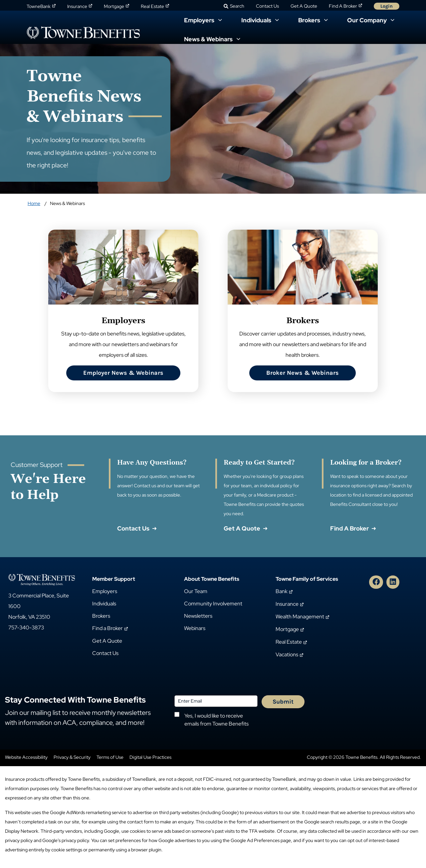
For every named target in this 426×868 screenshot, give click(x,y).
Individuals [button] (257, 20)
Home (34, 203)
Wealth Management (300, 617)
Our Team (196, 591)
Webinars (195, 628)
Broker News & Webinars (303, 373)
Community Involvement (213, 604)
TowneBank (39, 6)
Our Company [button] (368, 20)
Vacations (287, 654)
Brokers (101, 616)
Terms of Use (110, 757)
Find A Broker (343, 6)
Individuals (104, 604)
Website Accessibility (26, 757)
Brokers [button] (310, 20)
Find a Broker (107, 628)
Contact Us (267, 6)
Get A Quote (304, 6)
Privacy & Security (72, 757)
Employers (105, 591)
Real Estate (152, 6)
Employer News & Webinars (123, 373)
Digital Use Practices (150, 757)
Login (387, 6)
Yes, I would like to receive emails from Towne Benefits (216, 720)
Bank (282, 591)
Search (237, 6)
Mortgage (114, 6)
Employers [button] (200, 20)
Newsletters (198, 616)
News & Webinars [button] (209, 39)
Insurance (77, 6)
